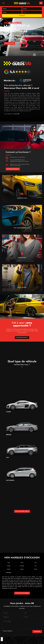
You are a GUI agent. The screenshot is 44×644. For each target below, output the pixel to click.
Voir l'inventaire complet (22, 511)
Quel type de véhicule (22, 363)
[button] (2, 638)
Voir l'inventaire (10, 43)
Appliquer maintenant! (13, 169)
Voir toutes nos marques (22, 593)
